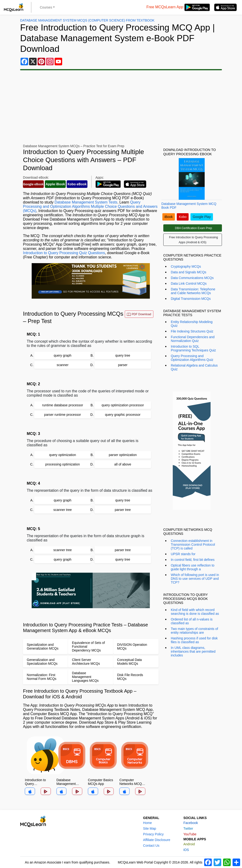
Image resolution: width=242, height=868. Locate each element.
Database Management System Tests (86, 202)
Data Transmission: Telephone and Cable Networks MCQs (193, 291)
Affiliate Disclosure (157, 840)
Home (147, 823)
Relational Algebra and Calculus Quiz (194, 367)
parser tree (123, 510)
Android (189, 844)
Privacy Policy (153, 834)
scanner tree (63, 510)
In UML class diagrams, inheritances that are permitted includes (193, 651)
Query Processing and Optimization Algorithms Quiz (192, 358)
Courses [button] (46, 7)
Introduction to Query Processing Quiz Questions (64, 253)
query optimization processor (123, 405)
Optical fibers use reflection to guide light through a (193, 567)
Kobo (183, 217)
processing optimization (63, 464)
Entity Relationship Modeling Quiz (192, 324)
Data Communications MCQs (192, 278)
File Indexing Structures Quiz (192, 331)
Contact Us (151, 846)
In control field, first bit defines (193, 560)
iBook (169, 217)
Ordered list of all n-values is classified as (192, 621)
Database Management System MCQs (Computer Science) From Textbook (87, 20)
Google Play (202, 217)
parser (123, 365)
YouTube (190, 834)
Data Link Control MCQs (189, 283)
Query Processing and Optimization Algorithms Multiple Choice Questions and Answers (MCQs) (90, 206)
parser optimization (123, 455)
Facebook (191, 823)
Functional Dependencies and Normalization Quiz (193, 339)
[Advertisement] (86, 107)
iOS (186, 850)
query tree (123, 355)
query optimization (63, 455)
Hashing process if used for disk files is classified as (194, 640)
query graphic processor (123, 415)
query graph (63, 355)
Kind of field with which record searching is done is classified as (195, 612)
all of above (123, 464)
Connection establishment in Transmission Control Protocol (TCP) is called (193, 545)
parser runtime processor (63, 415)
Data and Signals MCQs (189, 272)
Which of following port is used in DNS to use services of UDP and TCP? (195, 579)
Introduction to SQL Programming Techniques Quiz (193, 348)
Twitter (188, 828)
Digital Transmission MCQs (191, 299)
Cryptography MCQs (186, 266)
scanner (63, 365)
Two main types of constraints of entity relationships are (194, 631)
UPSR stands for (183, 554)
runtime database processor (63, 405)
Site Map (149, 828)
